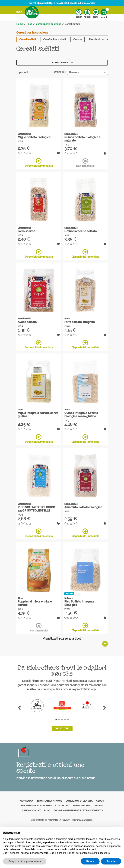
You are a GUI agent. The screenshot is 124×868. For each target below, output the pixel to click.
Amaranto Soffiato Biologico (83, 507)
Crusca (77, 40)
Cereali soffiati (28, 40)
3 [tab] (62, 720)
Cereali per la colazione (32, 33)
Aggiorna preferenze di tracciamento (78, 810)
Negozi (99, 806)
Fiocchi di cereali (99, 40)
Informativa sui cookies (36, 806)
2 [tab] (59, 720)
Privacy (66, 820)
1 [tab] (56, 720)
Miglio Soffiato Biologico (34, 137)
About (100, 801)
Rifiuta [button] (90, 861)
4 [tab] (65, 720)
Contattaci (62, 806)
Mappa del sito (82, 806)
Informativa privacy (49, 801)
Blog (47, 810)
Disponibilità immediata (39, 163)
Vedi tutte (62, 728)
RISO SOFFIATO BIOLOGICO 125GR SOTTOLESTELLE (36, 509)
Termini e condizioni (82, 820)
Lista (96, 14)
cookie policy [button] (105, 843)
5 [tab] (68, 720)
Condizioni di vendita (79, 801)
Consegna (27, 801)
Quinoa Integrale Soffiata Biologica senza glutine (81, 415)
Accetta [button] (111, 861)
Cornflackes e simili (55, 40)
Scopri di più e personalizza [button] (25, 861)
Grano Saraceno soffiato (81, 231)
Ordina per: (60, 72)
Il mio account (31, 810)
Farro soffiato (26, 231)
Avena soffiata (27, 322)
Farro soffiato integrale (80, 322)
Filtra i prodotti (62, 63)
